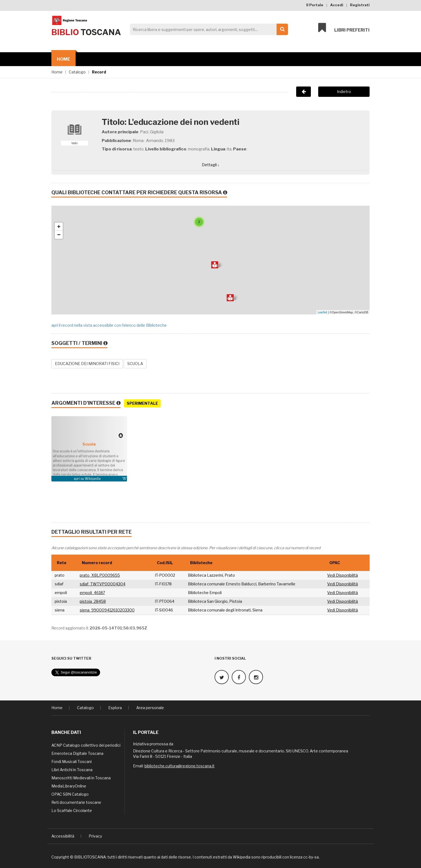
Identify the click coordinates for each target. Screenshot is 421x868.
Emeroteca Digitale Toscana (77, 753)
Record (99, 72)
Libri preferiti (344, 28)
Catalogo (77, 72)
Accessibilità (63, 836)
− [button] (59, 235)
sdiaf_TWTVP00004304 (103, 584)
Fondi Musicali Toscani (72, 762)
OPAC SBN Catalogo (70, 794)
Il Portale (315, 5)
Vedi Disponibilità (343, 575)
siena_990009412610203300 (107, 610)
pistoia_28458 (93, 601)
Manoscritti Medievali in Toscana (81, 778)
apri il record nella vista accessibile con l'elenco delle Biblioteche (109, 325)
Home (64, 59)
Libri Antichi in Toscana (72, 770)
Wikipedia (93, 479)
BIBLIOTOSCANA (90, 857)
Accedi (337, 5)
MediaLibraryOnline (69, 786)
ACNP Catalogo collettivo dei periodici (86, 745)
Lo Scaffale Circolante (72, 810)
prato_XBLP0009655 (100, 575)
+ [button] (59, 227)
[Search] (208, 29)
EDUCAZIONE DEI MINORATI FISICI (87, 364)
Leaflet (322, 312)
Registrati (360, 5)
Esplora (115, 708)
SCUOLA (135, 364)
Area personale (150, 708)
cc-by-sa (311, 857)
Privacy (95, 836)
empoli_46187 (92, 593)
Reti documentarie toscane (76, 802)
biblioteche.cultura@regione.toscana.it (179, 766)
